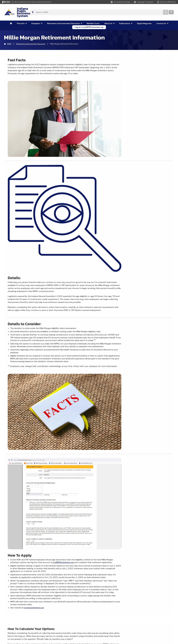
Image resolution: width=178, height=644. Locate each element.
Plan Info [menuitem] (22, 17)
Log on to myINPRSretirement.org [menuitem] (89, 20)
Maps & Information (99, 611)
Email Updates (97, 620)
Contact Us (55, 578)
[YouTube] (143, 570)
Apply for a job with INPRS (61, 570)
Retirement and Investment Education (31, 37)
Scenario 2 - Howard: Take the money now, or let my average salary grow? (39, 451)
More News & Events (18, 527)
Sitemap (52, 625)
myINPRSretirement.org (104, 280)
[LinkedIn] (148, 570)
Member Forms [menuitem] (93, 17)
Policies (51, 620)
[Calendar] (156, 570)
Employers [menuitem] (38, 17)
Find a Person (11, 620)
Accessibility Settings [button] (142, 615)
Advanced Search (56, 616)
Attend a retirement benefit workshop (85, 539)
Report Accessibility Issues (144, 619)
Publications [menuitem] (126, 17)
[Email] (152, 570)
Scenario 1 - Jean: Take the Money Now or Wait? (28, 443)
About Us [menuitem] (110, 17)
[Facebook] (135, 570)
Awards (94, 634)
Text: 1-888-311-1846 (15, 634)
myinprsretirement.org (117, 342)
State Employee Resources (60, 634)
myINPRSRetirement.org (101, 569)
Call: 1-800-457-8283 (15, 629)
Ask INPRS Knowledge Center (62, 585)
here (75, 390)
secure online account (58, 387)
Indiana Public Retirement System (39, 9)
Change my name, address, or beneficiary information (86, 529)
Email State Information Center (19, 616)
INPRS (9, 37)
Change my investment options (82, 535)
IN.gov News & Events (100, 616)
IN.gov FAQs (53, 629)
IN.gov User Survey (56, 611)
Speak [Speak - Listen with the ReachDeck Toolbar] (141, 626)
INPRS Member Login (59, 574)
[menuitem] (11, 17)
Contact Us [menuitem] (163, 17)
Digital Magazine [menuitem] (144, 17)
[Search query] (152, 9)
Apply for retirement (77, 544)
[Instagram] (139, 570)
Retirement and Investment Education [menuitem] (65, 17)
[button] (120, 2)
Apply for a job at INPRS (78, 548)
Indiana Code (96, 625)
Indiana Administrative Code (103, 629)
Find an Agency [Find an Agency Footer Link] (12, 625)
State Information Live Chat (17, 611)
